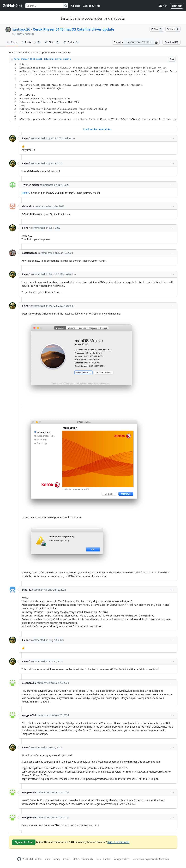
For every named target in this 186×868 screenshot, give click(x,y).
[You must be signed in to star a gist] (157, 29)
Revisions (31, 42)
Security (66, 859)
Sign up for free (24, 842)
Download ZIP (171, 42)
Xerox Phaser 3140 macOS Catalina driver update (74, 29)
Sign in (163, 6)
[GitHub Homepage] (19, 859)
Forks (71, 42)
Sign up (177, 6)
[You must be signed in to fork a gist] (173, 29)
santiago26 (21, 29)
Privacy (56, 859)
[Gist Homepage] (13, 6)
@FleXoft (27, 214)
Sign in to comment (118, 842)
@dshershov (34, 171)
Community (87, 859)
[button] (157, 42)
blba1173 (28, 590)
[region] (93, 92)
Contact (107, 859)
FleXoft (26, 138)
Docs (98, 859)
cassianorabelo (31, 253)
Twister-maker (31, 185)
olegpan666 (29, 683)
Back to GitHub (92, 6)
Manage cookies (121, 859)
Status (76, 859)
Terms (47, 859)
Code (12, 42)
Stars (52, 42)
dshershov (28, 206)
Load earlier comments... (98, 129)
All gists (76, 6)
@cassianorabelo (31, 314)
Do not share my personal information (150, 859)
